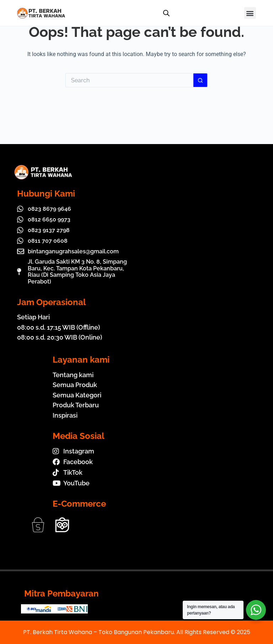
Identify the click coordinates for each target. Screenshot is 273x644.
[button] (250, 13)
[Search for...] (129, 80)
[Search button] (200, 80)
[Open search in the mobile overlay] (166, 13)
